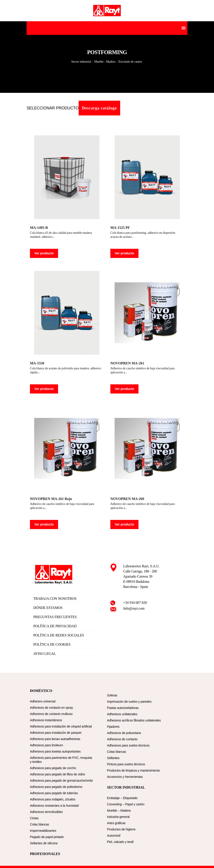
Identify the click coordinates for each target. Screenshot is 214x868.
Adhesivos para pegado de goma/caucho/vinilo (61, 781)
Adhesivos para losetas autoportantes (55, 751)
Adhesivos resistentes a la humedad (54, 806)
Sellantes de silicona (44, 843)
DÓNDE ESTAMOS (48, 608)
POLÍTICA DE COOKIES (52, 644)
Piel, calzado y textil (120, 842)
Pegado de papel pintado (47, 837)
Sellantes (113, 758)
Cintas (34, 818)
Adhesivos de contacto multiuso (51, 714)
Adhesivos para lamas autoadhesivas (55, 739)
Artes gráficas (116, 823)
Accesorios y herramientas (125, 777)
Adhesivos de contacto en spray (51, 708)
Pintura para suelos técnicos (126, 764)
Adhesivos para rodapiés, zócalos (53, 799)
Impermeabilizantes (43, 831)
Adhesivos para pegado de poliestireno (56, 787)
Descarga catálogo (99, 108)
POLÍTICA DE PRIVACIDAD (55, 626)
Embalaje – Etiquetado (122, 798)
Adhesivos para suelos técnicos (128, 745)
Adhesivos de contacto (122, 739)
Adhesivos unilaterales (122, 714)
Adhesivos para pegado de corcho (53, 768)
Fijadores (113, 727)
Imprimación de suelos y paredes (129, 702)
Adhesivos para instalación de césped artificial (61, 726)
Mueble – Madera (119, 811)
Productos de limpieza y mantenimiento (133, 770)
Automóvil (114, 836)
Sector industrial (82, 62)
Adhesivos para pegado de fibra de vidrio (58, 774)
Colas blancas (39, 824)
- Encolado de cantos (129, 62)
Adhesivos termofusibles (46, 812)
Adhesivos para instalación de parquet (56, 733)
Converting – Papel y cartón (126, 804)
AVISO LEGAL (45, 654)
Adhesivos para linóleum (46, 745)
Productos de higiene (121, 829)
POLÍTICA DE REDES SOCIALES (59, 635)
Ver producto (44, 253)
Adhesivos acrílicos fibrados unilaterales (134, 720)
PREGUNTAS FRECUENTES (55, 617)
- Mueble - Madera (104, 62)
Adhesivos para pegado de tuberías (54, 793)
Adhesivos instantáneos (46, 720)
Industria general (118, 817)
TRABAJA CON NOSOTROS (55, 599)
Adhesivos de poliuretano (124, 733)
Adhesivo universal (43, 701)
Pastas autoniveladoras (123, 708)
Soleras (112, 695)
